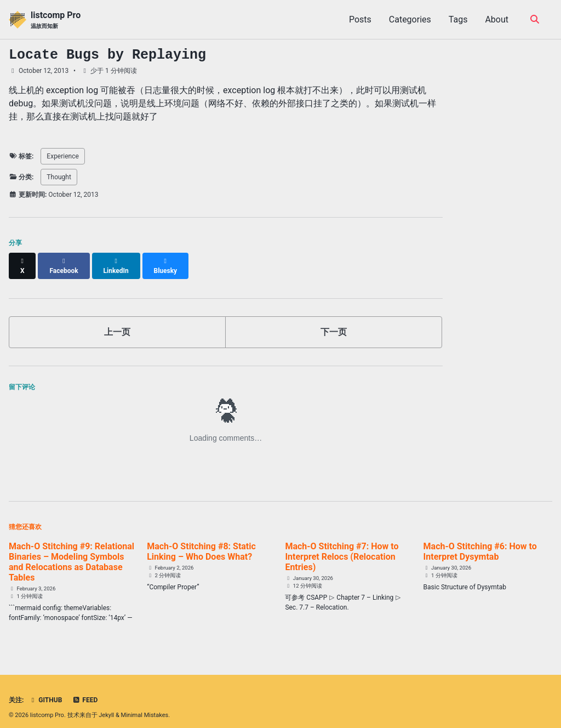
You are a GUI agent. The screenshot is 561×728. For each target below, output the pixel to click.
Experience (63, 156)
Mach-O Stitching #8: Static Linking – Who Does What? (201, 542)
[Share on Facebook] (64, 261)
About (497, 19)
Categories (410, 19)
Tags (458, 19)
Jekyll (106, 706)
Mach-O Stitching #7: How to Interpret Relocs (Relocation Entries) (342, 547)
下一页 (334, 322)
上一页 (117, 322)
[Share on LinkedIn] (116, 261)
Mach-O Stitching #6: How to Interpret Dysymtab (480, 542)
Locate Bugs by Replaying (107, 55)
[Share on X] (22, 261)
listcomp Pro (56, 20)
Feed (85, 691)
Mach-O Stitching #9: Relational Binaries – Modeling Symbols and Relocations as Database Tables (71, 552)
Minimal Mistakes (145, 706)
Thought (59, 177)
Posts (360, 19)
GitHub (45, 691)
